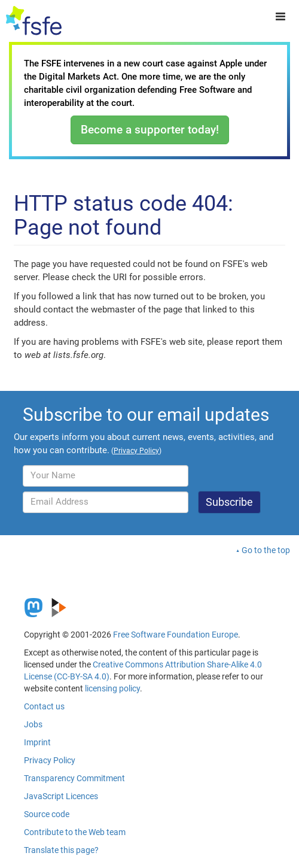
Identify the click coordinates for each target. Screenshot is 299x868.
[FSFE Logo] (34, 21)
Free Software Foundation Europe (176, 635)
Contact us (44, 706)
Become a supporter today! (150, 130)
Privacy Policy (50, 760)
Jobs (33, 724)
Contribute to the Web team (75, 832)
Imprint (37, 742)
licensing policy (112, 688)
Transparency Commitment (74, 778)
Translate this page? (61, 850)
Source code (47, 814)
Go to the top (266, 550)
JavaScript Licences (61, 796)
